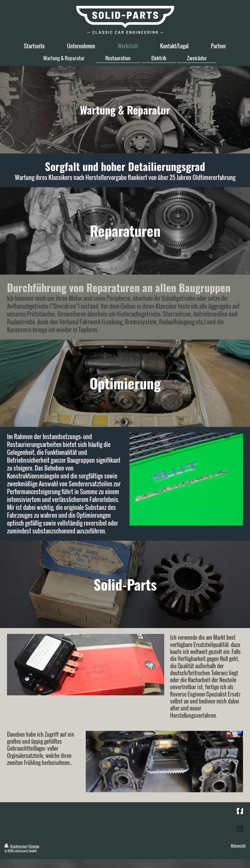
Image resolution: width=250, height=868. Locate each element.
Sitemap (34, 846)
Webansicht (238, 846)
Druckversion (16, 846)
